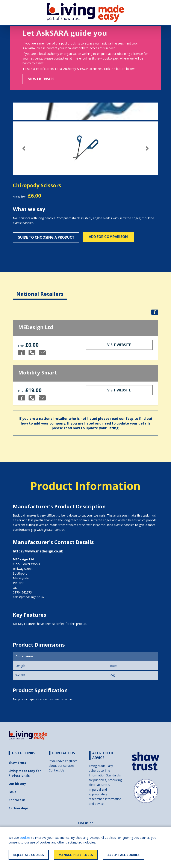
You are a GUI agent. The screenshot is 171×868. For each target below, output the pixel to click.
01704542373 (22, 592)
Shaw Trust (17, 763)
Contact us (17, 800)
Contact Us (56, 770)
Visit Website (119, 345)
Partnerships (19, 808)
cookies (25, 838)
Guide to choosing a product (46, 237)
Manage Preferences (76, 855)
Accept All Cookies (123, 855)
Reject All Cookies (29, 855)
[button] (24, 148)
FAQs (12, 792)
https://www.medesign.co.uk (38, 551)
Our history (17, 784)
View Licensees (41, 79)
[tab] (40, 291)
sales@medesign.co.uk (29, 597)
